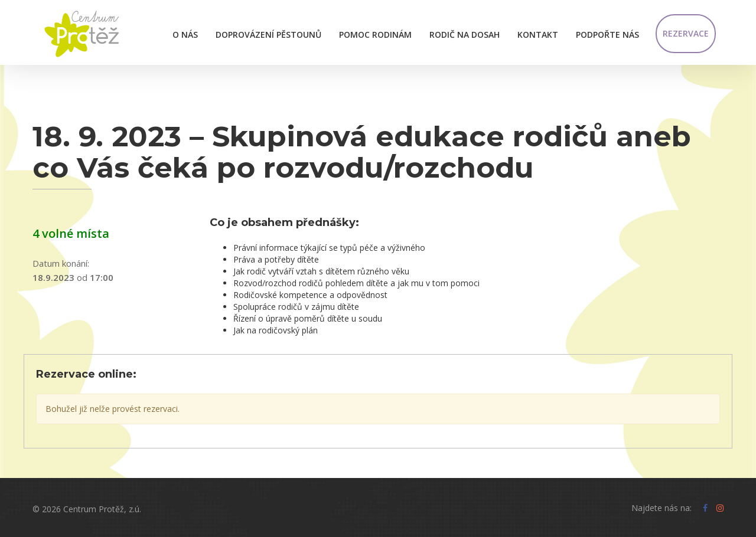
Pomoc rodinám (375, 35)
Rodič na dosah (465, 35)
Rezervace (686, 33)
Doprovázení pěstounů (268, 35)
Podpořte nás (607, 35)
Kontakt (538, 35)
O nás (185, 35)
